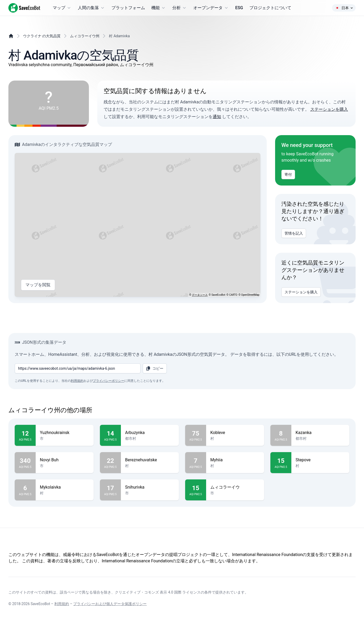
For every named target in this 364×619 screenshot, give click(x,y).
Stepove (320, 460)
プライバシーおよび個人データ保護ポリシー (110, 604)
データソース (200, 295)
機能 (159, 8)
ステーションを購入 (329, 109)
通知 (217, 117)
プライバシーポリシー (109, 381)
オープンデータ (211, 8)
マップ (62, 8)
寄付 (288, 174)
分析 (180, 8)
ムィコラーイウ (235, 487)
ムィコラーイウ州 (85, 36)
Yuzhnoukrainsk (65, 433)
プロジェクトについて (270, 8)
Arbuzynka (150, 433)
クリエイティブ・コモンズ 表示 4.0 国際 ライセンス (158, 592)
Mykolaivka (65, 487)
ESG (239, 8)
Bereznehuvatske (150, 460)
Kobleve (235, 433)
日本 (344, 8)
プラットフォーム (128, 8)
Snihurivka (150, 487)
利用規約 (77, 381)
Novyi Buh (65, 460)
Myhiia (235, 460)
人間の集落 (92, 8)
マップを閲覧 (38, 285)
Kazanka (320, 433)
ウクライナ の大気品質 (42, 36)
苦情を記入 (294, 233)
